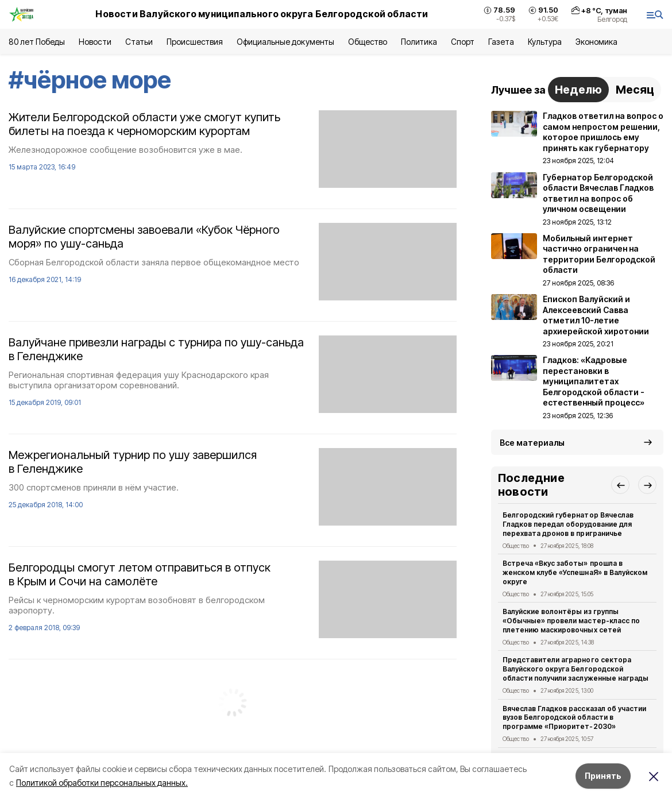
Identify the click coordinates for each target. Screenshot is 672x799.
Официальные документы (285, 42)
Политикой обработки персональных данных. (102, 783)
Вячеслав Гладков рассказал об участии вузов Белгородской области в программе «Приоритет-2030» (574, 718)
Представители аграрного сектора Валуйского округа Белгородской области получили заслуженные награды (576, 669)
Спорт (463, 42)
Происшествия (195, 42)
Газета (501, 42)
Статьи (139, 42)
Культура (544, 42)
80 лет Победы (37, 42)
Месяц (635, 90)
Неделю (578, 90)
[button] (620, 485)
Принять (603, 776)
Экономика (596, 42)
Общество (368, 42)
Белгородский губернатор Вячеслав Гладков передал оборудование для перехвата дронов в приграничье (568, 524)
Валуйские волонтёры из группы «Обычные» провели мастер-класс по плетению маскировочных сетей (571, 621)
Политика (419, 42)
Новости (95, 42)
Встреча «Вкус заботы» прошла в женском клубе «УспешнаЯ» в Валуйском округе (575, 572)
